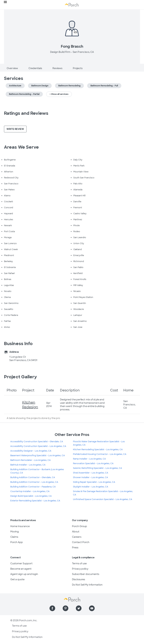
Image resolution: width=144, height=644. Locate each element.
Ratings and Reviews (26, 113)
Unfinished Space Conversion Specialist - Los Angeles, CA (103, 499)
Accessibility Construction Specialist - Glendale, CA (37, 442)
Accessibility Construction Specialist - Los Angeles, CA (38, 446)
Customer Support (21, 563)
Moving (15, 532)
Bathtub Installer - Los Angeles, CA (28, 465)
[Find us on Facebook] (52, 608)
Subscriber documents (86, 574)
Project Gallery (20, 377)
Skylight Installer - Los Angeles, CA (91, 487)
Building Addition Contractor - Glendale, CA (33, 477)
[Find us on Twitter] (79, 608)
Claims (14, 537)
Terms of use (79, 563)
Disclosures (78, 579)
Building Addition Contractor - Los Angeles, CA (34, 482)
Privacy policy (80, 569)
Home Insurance (20, 526)
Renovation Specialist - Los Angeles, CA (93, 463)
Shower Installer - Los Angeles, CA (90, 477)
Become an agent (21, 569)
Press (75, 548)
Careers (77, 537)
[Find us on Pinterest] (65, 608)
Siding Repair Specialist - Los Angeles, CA (94, 482)
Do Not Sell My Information (87, 585)
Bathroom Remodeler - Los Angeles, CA (30, 460)
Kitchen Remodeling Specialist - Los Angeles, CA (98, 450)
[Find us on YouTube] (92, 608)
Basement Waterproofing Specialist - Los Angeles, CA (38, 456)
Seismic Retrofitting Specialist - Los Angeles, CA (97, 468)
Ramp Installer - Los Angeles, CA (89, 459)
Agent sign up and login (24, 574)
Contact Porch (81, 542)
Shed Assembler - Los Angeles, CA (91, 473)
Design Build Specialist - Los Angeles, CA (31, 496)
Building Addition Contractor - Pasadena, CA (33, 487)
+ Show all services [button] (59, 94)
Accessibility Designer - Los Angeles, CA (31, 451)
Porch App (17, 542)
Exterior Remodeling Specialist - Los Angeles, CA (35, 501)
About (76, 532)
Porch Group (79, 526)
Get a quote (17, 579)
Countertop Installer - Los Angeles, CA (30, 491)
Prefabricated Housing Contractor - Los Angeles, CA (100, 454)
